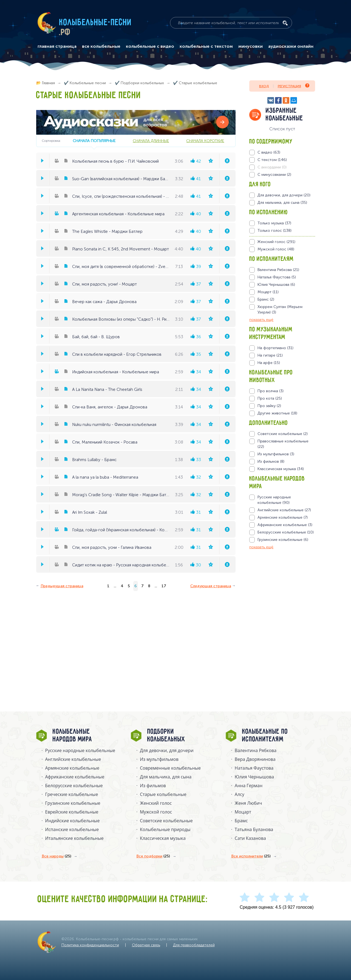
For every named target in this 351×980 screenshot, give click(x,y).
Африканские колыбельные (75, 777)
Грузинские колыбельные (73, 803)
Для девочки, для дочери (167, 750)
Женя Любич (248, 803)
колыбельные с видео (150, 46)
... (115, 586)
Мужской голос (156, 812)
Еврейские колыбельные (72, 812)
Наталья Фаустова (254, 768)
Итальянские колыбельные (74, 838)
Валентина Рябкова (256, 750)
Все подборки (153, 856)
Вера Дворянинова (255, 759)
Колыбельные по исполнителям (265, 736)
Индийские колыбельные (73, 821)
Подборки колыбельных (166, 736)
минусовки (250, 46)
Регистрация (294, 86)
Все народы (56, 856)
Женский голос (156, 803)
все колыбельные (101, 46)
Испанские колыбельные (72, 829)
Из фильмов (153, 786)
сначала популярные (94, 141)
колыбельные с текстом (206, 46)
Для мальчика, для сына (166, 777)
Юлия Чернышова (254, 777)
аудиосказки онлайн (291, 46)
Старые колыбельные (163, 794)
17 (164, 586)
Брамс (241, 821)
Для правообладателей (194, 945)
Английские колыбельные (73, 759)
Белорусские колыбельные (74, 786)
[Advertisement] (282, 609)
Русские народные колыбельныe (80, 750)
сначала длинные (151, 141)
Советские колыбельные (166, 821)
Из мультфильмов (159, 759)
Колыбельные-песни (96, 23)
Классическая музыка (163, 838)
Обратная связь (146, 945)
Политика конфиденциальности (90, 945)
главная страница (57, 46)
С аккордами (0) (272, 167)
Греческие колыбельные (72, 794)
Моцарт (243, 812)
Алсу (240, 794)
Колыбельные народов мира (72, 736)
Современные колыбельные (170, 768)
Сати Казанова (250, 838)
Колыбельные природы (165, 829)
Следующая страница (211, 586)
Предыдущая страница (62, 586)
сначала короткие (205, 141)
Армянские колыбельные (72, 768)
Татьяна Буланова (254, 829)
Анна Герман (249, 786)
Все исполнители (251, 856)
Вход (264, 86)
